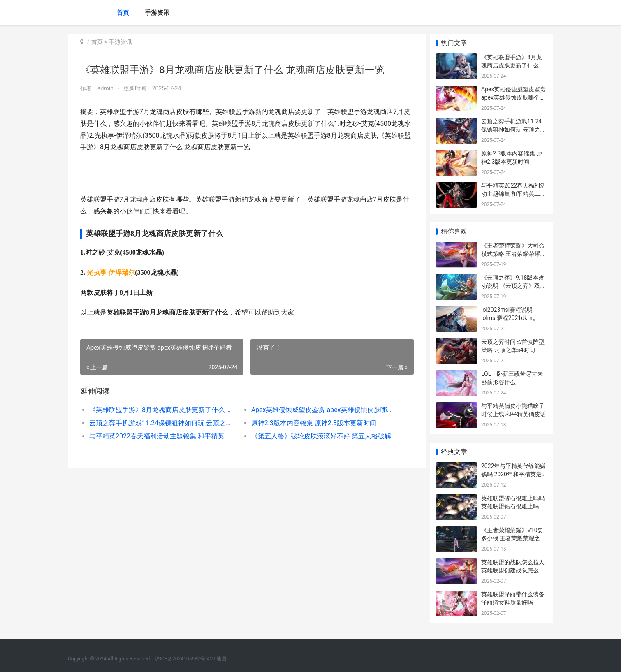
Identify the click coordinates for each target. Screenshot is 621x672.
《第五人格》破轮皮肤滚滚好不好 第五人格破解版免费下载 (321, 436)
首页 (123, 13)
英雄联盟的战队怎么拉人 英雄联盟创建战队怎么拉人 (516, 570)
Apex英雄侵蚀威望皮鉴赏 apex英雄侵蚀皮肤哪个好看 (321, 410)
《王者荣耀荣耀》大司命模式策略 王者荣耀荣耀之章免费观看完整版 (513, 254)
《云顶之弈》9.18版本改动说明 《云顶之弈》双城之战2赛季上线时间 (513, 286)
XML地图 (216, 659)
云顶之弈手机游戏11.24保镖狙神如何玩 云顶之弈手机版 (161, 423)
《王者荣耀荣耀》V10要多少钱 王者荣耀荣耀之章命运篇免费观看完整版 (513, 538)
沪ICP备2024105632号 (180, 659)
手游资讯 (157, 13)
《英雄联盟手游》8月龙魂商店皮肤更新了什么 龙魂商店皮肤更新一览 (161, 410)
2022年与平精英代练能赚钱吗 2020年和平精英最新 (513, 474)
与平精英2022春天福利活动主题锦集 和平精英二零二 (161, 436)
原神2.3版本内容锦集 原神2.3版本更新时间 (311, 423)
